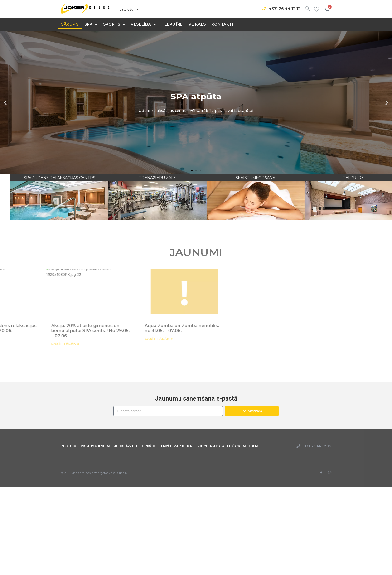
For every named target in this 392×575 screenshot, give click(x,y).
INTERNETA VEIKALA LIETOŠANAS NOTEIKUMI (228, 446)
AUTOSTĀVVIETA (126, 446)
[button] (192, 170)
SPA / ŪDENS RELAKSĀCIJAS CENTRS (117, 178)
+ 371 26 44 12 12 (314, 446)
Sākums (70, 24)
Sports (114, 24)
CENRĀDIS (149, 446)
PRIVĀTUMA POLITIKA (177, 446)
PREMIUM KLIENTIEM (95, 446)
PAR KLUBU (68, 446)
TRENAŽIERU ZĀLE (215, 178)
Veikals (197, 24)
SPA (91, 24)
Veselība (143, 24)
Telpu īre (172, 24)
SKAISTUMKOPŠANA (313, 178)
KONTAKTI (222, 24)
